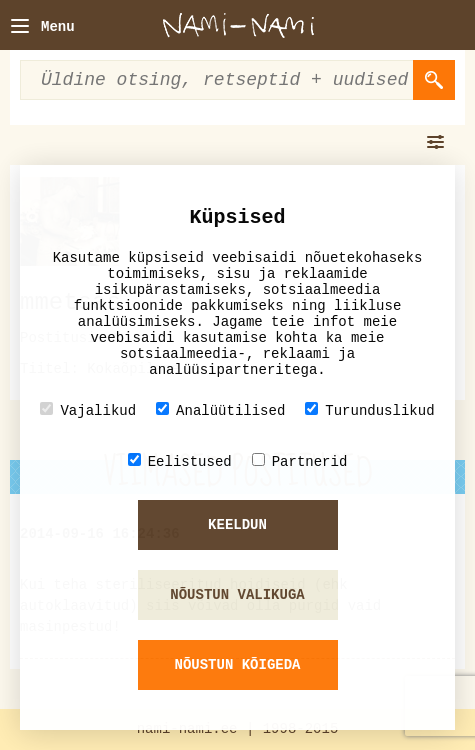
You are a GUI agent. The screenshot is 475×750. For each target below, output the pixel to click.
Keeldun (237, 525)
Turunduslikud (369, 410)
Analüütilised (220, 410)
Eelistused (180, 461)
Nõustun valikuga (237, 595)
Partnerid (300, 461)
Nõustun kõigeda (237, 665)
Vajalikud (88, 410)
